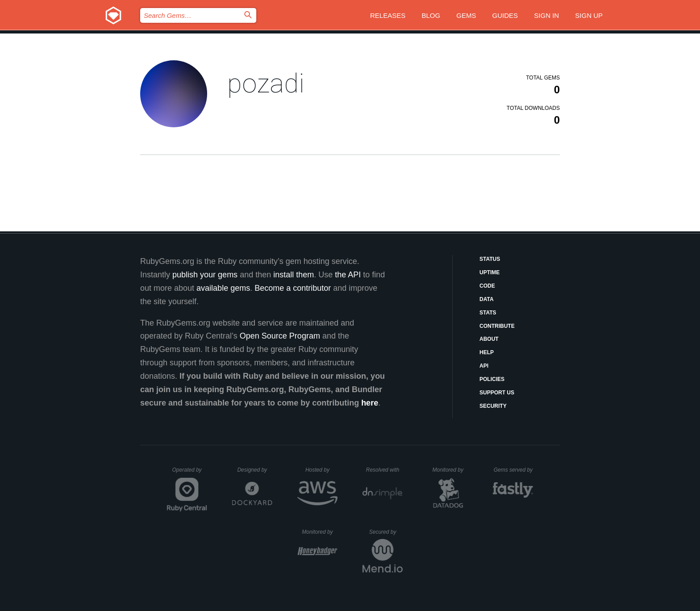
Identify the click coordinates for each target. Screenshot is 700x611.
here (370, 403)
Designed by (254, 470)
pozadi (266, 83)
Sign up (589, 15)
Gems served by (514, 470)
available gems (223, 288)
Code (487, 286)
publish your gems (205, 275)
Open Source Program (280, 336)
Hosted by (321, 470)
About (489, 339)
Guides (505, 15)
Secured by (386, 532)
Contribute (497, 326)
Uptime (490, 272)
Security (493, 406)
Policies (492, 379)
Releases (388, 15)
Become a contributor (293, 288)
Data (487, 299)
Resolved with (384, 470)
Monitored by (450, 470)
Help (487, 352)
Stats (488, 313)
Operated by (190, 473)
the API (348, 275)
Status (490, 259)
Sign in (546, 15)
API (484, 366)
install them (294, 275)
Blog (431, 15)
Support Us (497, 393)
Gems (466, 15)
